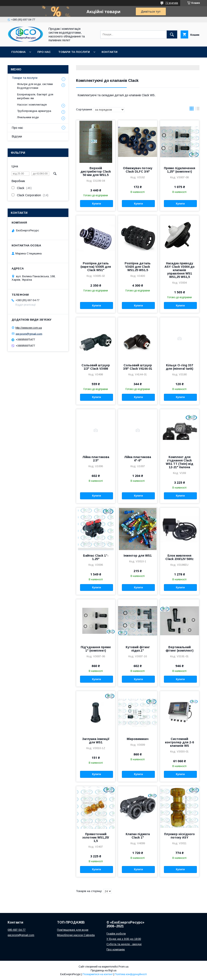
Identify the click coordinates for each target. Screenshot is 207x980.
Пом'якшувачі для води (73, 930)
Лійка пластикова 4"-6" (138, 459)
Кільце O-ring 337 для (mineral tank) (180, 367)
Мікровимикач (138, 739)
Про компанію (116, 949)
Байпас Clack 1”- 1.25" (96, 557)
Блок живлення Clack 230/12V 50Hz (180, 557)
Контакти (110, 52)
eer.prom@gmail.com (29, 334)
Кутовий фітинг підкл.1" (138, 649)
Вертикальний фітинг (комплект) (180, 649)
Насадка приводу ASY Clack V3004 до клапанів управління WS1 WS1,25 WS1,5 (180, 270)
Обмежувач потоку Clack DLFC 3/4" (138, 170)
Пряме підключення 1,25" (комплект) (180, 170)
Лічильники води (28, 117)
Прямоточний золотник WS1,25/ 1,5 (96, 837)
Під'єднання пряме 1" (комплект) (96, 649)
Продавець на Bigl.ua (103, 970)
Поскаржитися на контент (98, 974)
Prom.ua (123, 967)
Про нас (44, 52)
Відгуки (17, 136)
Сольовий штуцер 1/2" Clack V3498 (96, 367)
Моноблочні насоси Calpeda (76, 935)
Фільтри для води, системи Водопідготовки (35, 86)
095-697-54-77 (17, 930)
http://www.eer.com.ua (29, 328)
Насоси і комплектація (32, 105)
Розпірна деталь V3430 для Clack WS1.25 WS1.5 (138, 267)
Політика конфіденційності (131, 974)
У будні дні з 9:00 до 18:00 (124, 939)
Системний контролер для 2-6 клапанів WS (179, 742)
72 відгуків (172, 3)
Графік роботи (116, 934)
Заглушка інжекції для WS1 (96, 741)
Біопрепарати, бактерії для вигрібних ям (35, 96)
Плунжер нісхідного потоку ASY (179, 836)
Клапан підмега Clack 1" (138, 836)
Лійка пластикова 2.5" (96, 459)
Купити (97, 204)
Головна (18, 52)
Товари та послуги (74, 52)
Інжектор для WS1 (138, 556)
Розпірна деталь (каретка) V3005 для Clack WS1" (96, 267)
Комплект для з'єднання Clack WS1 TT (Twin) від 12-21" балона (180, 462)
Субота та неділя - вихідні (124, 944)
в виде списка (197, 110)
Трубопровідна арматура (34, 111)
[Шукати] (172, 34)
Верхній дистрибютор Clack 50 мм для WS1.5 (96, 172)
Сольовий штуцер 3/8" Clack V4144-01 (138, 367)
